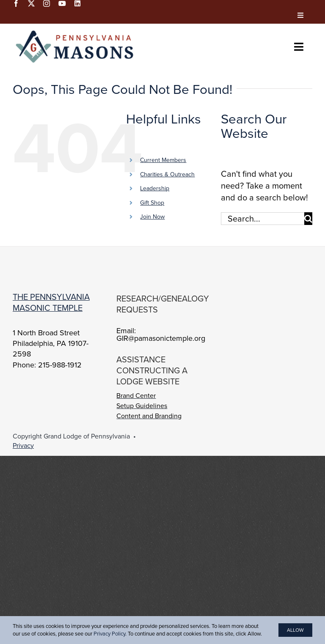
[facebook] (16, 3)
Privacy (23, 445)
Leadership (155, 188)
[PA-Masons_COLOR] (76, 32)
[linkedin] (77, 3)
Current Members (163, 160)
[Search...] (263, 219)
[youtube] (62, 3)
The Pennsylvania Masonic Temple (51, 302)
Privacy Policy (109, 634)
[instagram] (47, 3)
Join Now (152, 217)
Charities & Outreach (167, 174)
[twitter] (31, 3)
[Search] (308, 219)
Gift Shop (152, 203)
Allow (295, 630)
